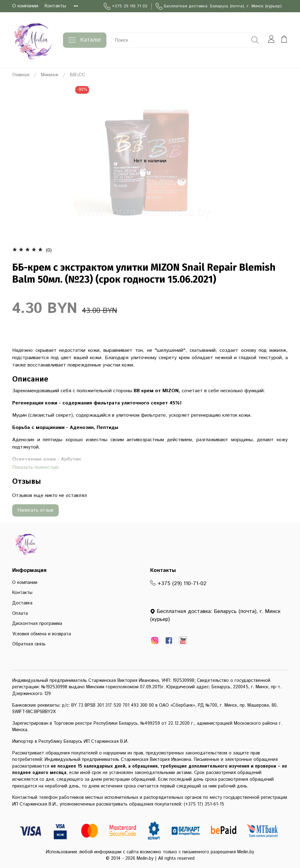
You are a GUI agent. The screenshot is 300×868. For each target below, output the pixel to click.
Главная (21, 75)
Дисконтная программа (37, 624)
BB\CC (78, 75)
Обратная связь (29, 644)
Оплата (20, 614)
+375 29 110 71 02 (126, 6)
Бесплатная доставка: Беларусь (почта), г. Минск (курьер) (219, 6)
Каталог (85, 40)
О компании (25, 6)
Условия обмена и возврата (42, 634)
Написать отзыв (35, 510)
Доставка (22, 603)
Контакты (55, 6)
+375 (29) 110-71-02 (178, 584)
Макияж (50, 75)
